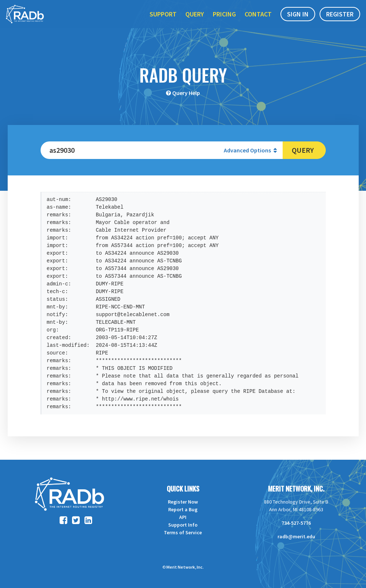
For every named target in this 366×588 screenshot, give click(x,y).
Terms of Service (183, 532)
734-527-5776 (296, 523)
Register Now (183, 502)
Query (195, 21)
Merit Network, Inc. (296, 489)
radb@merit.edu (296, 536)
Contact (258, 21)
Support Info (183, 525)
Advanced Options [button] (250, 150)
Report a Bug (183, 509)
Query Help (186, 93)
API (183, 517)
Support (163, 21)
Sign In (298, 21)
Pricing (224, 21)
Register (340, 21)
